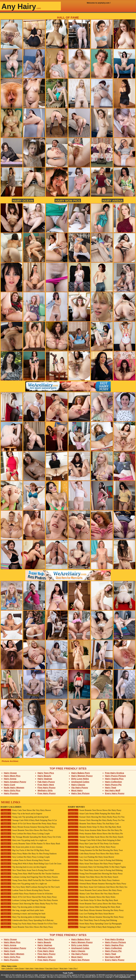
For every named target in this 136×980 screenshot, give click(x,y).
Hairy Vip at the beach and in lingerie (21, 814)
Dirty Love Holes (80, 779)
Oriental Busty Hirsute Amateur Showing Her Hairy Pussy (97, 884)
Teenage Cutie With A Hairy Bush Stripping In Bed (94, 840)
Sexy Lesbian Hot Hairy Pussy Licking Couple (25, 834)
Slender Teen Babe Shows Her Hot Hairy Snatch (93, 877)
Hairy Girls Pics (12, 790)
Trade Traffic (68, 973)
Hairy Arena (113, 201)
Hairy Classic (78, 785)
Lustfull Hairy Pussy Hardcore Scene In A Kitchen (27, 894)
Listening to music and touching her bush (23, 914)
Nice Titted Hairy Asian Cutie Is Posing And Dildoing (95, 860)
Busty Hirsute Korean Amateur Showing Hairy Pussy (28, 827)
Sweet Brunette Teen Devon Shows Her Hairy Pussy (95, 810)
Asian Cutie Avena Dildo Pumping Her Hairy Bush (94, 814)
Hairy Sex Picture (80, 793)
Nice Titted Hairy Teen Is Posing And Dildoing (92, 920)
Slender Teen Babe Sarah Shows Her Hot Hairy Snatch (96, 837)
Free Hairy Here (46, 785)
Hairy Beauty (44, 776)
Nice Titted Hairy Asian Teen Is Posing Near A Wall (27, 870)
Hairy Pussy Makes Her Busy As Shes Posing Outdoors (29, 854)
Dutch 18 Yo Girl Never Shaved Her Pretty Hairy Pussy (29, 824)
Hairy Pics (73, 968)
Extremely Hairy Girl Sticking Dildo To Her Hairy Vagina (97, 867)
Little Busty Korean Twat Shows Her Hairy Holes (94, 854)
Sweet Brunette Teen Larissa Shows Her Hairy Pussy (95, 890)
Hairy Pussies (11, 793)
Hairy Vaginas (45, 779)
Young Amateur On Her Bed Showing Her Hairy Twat (95, 850)
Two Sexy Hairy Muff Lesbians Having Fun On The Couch (30, 887)
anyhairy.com (125, 977)
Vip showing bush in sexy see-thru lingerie (23, 867)
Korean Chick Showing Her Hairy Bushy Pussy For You (29, 904)
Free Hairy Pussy (47, 793)
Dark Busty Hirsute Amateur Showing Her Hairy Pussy (96, 910)
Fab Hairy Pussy (46, 782)
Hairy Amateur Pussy (15, 782)
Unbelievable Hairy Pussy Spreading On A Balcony (27, 920)
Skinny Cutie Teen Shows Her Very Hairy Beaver (93, 894)
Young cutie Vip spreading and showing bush (24, 817)
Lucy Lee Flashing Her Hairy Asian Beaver (91, 857)
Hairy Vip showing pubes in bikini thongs (23, 907)
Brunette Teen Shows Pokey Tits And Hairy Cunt (93, 824)
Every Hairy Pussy (115, 793)
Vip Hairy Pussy (80, 787)
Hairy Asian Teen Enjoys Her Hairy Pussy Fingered (94, 864)
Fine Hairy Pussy (47, 787)
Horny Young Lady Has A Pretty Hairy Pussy (92, 847)
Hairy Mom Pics (68, 201)
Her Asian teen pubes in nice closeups (22, 847)
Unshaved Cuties (80, 782)
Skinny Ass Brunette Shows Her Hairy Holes (92, 897)
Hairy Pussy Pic (113, 785)
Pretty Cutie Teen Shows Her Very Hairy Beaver (26, 810)
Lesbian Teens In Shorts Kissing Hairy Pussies (25, 860)
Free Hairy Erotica (115, 773)
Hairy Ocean (23, 201)
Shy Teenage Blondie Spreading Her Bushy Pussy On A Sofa (31, 837)
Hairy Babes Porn (81, 773)
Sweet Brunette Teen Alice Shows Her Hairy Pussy (27, 830)
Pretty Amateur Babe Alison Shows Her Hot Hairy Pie (95, 834)
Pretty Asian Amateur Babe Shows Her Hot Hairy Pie (95, 830)
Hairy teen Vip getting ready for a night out (24, 840)
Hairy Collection (114, 782)
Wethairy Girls (45, 790)
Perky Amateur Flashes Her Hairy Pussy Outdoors (94, 880)
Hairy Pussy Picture (115, 776)
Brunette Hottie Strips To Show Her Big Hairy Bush (94, 827)
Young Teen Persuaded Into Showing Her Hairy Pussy (95, 874)
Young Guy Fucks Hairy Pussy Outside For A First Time (29, 924)
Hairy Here (29, 968)
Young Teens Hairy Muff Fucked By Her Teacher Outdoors (30, 874)
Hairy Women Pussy (82, 776)
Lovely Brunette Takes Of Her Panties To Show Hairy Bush (30, 844)
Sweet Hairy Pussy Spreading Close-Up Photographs (95, 924)
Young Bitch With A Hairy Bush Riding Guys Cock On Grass (31, 864)
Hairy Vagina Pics (114, 779)
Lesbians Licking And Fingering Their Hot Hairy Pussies (29, 877)
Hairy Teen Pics (46, 773)
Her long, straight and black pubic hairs (22, 910)
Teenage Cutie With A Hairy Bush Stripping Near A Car (29, 820)
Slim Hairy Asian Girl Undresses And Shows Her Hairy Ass (98, 887)
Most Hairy (77, 790)
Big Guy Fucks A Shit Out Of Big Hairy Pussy (25, 850)
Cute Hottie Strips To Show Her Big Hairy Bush (93, 900)
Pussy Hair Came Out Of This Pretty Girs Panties (93, 844)
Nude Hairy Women (14, 787)
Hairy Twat (111, 787)
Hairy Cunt (10, 785)
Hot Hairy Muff (113, 790)
